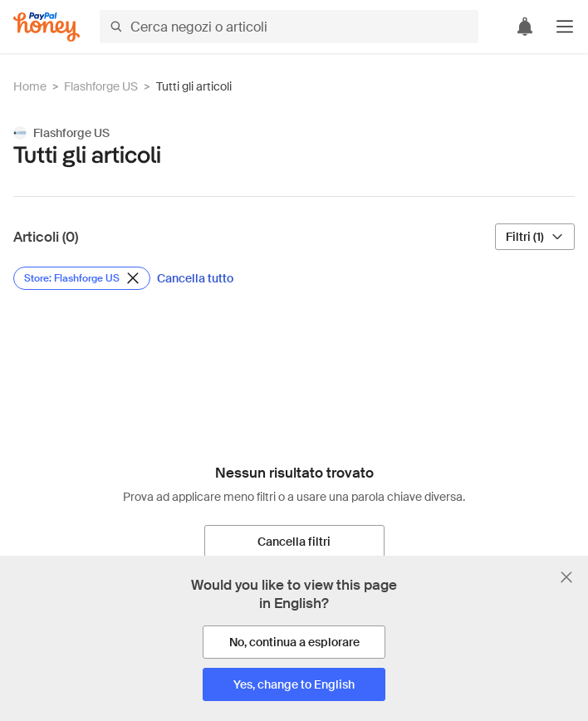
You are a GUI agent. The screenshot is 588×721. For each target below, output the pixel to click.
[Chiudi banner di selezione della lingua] (566, 577)
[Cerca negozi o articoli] (289, 27)
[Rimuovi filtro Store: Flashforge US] (82, 278)
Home (30, 86)
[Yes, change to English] (294, 684)
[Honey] (47, 27)
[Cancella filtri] (294, 542)
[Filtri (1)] (535, 237)
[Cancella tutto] (195, 278)
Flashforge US (101, 86)
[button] (565, 27)
